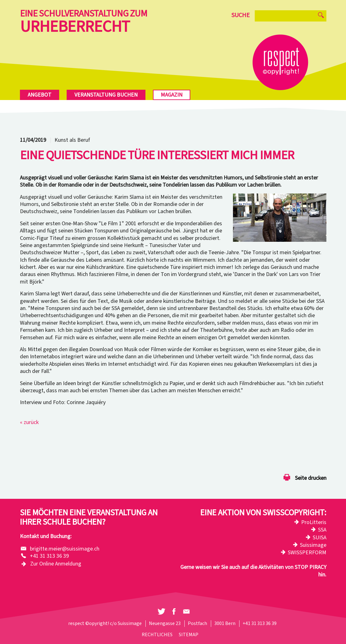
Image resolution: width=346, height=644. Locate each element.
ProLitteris (314, 522)
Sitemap (189, 635)
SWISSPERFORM (307, 553)
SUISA (320, 538)
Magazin (172, 95)
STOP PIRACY (310, 567)
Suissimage (313, 545)
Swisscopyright (293, 513)
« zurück (29, 422)
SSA (322, 530)
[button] (161, 612)
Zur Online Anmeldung (56, 564)
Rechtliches (157, 635)
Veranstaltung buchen (106, 95)
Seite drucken (311, 478)
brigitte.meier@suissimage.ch (65, 549)
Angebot (40, 95)
